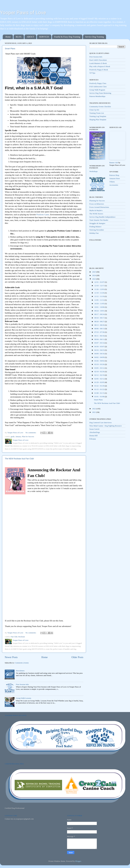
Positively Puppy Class (98, 83)
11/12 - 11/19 (99, 296)
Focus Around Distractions (99, 207)
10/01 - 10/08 (100, 307)
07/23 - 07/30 (100, 332)
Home (8, 37)
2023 (94, 279)
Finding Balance (95, 227)
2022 (94, 409)
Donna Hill (93, 436)
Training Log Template (98, 116)
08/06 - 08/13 (100, 329)
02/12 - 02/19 (100, 375)
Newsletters (20, 671)
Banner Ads (114, 163)
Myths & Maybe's (96, 210)
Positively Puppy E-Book (99, 70)
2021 (94, 412)
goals (13, 437)
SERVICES (44, 37)
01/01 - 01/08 (100, 397)
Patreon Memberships (97, 96)
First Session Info (22, 684)
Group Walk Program (97, 90)
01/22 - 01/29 (100, 386)
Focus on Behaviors (97, 204)
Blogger (78, 861)
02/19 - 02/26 (100, 372)
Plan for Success (28, 437)
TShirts (112, 182)
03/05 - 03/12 (100, 368)
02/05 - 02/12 (100, 379)
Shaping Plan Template (98, 120)
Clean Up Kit (94, 110)
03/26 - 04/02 (100, 361)
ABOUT (30, 37)
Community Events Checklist (100, 107)
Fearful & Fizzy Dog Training (67, 37)
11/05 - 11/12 (99, 300)
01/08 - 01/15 (100, 393)
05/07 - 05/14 (100, 343)
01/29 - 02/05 (100, 382)
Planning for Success (97, 201)
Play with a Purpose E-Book (100, 66)
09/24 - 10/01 (100, 311)
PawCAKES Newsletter (98, 60)
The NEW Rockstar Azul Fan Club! (19, 459)
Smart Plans (10, 49)
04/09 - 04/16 (100, 354)
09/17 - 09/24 (100, 314)
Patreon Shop (114, 175)
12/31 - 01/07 (100, 282)
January (18, 437)
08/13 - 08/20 (100, 325)
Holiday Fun (94, 233)
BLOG (19, 37)
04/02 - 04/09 (100, 357)
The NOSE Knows (96, 214)
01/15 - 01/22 (100, 389)
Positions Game (43, 215)
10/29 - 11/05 (100, 304)
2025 (94, 272)
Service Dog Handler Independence (102, 217)
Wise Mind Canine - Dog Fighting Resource (106, 426)
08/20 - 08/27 (100, 321)
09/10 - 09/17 (100, 318)
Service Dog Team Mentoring (100, 93)
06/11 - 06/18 (100, 336)
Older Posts (77, 657)
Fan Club (14, 637)
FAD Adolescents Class (98, 87)
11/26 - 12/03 (100, 289)
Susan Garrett (94, 429)
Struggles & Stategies (97, 223)
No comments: (31, 433)
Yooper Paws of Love (23, 13)
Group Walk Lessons (23, 698)
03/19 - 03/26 (100, 364)
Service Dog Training (95, 37)
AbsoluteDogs (95, 432)
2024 (94, 275)
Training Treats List (97, 113)
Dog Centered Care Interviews (101, 423)
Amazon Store (115, 178)
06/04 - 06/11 (100, 339)
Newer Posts (11, 657)
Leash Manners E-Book (98, 63)
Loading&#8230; (41, 556)
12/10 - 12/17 (100, 286)
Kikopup (93, 439)
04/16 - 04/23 (100, 350)
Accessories (114, 185)
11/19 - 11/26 (99, 293)
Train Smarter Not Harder (99, 220)
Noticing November (97, 230)
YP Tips (92, 73)
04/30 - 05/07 (100, 347)
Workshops (93, 171)
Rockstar (22, 637)
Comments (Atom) (22, 663)
